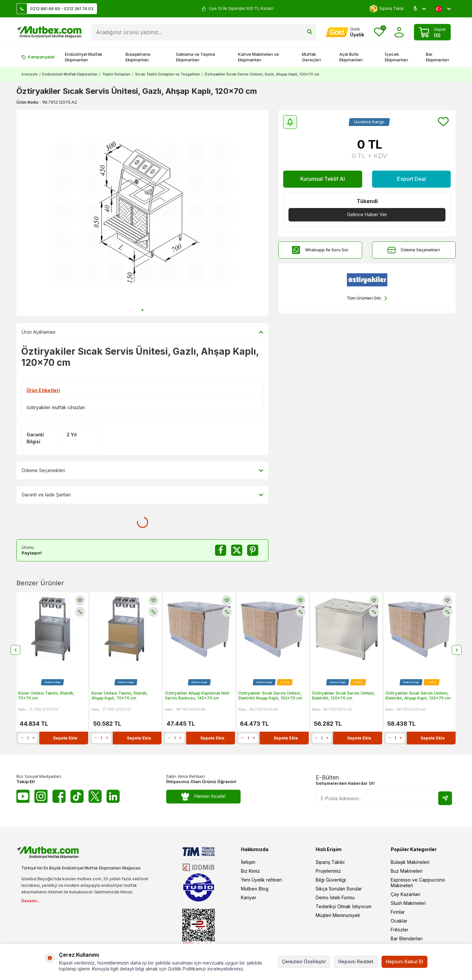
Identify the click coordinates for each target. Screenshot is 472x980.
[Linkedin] (113, 796)
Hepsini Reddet (356, 961)
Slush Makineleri (408, 903)
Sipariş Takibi (330, 862)
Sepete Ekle (65, 738)
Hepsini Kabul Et (404, 961)
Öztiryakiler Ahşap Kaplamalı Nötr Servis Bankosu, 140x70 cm (197, 695)
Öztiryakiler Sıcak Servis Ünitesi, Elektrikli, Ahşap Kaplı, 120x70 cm (418, 695)
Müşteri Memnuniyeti (338, 915)
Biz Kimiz (250, 871)
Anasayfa (29, 74)
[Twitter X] (95, 796)
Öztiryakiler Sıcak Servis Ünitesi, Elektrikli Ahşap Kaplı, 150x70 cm (270, 695)
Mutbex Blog (255, 889)
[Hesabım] (345, 32)
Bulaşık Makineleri (410, 862)
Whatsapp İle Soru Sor (320, 250)
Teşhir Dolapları (116, 74)
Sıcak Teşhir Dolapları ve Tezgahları (167, 74)
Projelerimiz (328, 871)
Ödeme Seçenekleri (414, 250)
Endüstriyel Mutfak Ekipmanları (84, 57)
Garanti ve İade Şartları (142, 495)
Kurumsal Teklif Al (323, 179)
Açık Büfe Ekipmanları (351, 57)
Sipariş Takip (387, 9)
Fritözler (400, 930)
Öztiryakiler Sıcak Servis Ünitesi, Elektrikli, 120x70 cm (344, 695)
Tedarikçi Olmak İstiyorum (344, 906)
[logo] (49, 32)
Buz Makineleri (407, 871)
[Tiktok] (77, 796)
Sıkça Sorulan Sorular (339, 889)
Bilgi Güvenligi (331, 880)
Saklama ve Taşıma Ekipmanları (196, 57)
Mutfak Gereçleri (311, 57)
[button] (142, 310)
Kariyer (249, 897)
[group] (142, 213)
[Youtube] (23, 796)
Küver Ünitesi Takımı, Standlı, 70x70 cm (46, 695)
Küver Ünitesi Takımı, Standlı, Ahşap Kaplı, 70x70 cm (120, 695)
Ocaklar (399, 921)
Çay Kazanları (405, 894)
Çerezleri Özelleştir (304, 961)
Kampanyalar (38, 57)
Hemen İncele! (203, 796)
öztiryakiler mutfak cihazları (56, 407)
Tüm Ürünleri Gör (367, 298)
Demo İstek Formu (335, 897)
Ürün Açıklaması (142, 332)
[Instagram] (41, 796)
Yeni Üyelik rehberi (261, 880)
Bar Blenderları (407, 938)
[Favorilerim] (379, 32)
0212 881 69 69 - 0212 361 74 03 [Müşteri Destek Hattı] (55, 9)
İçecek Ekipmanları (396, 57)
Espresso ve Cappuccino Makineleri (418, 883)
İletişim (248, 862)
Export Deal (411, 179)
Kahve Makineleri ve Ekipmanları (258, 57)
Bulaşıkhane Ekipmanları (138, 57)
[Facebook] (59, 796)
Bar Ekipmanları (437, 57)
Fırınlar (398, 912)
